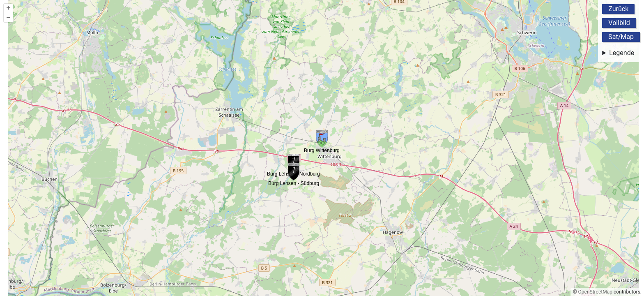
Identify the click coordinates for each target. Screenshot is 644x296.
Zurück (618, 9)
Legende (622, 53)
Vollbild (619, 23)
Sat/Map (621, 37)
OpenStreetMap (595, 292)
